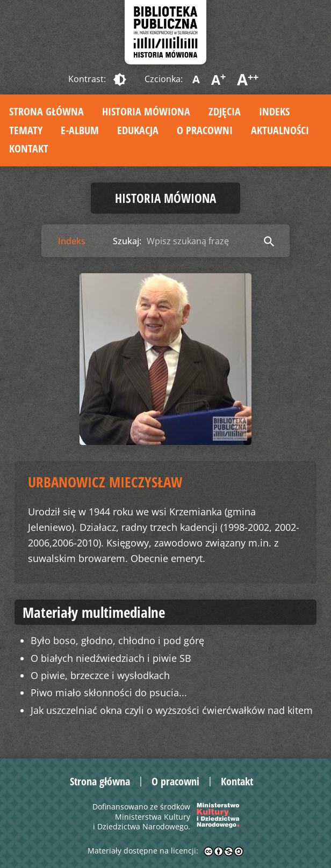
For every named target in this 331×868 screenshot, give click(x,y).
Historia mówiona (146, 111)
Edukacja (138, 130)
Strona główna (46, 111)
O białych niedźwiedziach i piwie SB (111, 658)
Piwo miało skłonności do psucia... (109, 692)
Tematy (26, 130)
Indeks (274, 111)
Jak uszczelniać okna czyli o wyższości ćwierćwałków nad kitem (172, 710)
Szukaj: (127, 241)
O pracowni (205, 130)
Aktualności (280, 130)
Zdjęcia (225, 111)
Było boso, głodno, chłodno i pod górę (117, 640)
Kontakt (29, 148)
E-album (80, 130)
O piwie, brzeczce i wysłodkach (100, 675)
